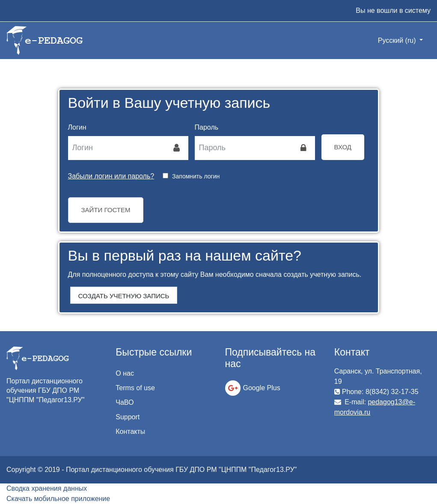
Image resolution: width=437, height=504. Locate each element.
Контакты (130, 431)
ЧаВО (125, 402)
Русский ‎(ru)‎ (398, 40)
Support (128, 417)
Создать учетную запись (124, 296)
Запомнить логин (196, 176)
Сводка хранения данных (47, 488)
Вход (343, 147)
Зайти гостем (106, 210)
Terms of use (135, 388)
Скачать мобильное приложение (58, 499)
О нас (125, 373)
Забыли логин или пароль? (111, 176)
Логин (77, 127)
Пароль (207, 127)
